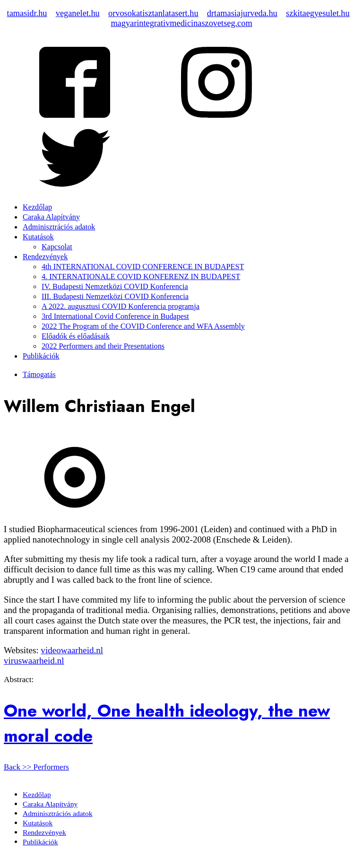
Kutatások (38, 237)
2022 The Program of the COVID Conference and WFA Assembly (143, 326)
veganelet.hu (78, 13)
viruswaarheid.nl (34, 661)
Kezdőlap (37, 207)
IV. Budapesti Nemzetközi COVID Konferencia (115, 287)
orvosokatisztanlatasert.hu (153, 13)
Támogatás (39, 374)
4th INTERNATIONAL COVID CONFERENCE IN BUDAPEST (143, 267)
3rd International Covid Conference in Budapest (115, 316)
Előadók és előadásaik (76, 336)
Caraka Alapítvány (51, 217)
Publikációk (41, 356)
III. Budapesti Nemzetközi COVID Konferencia (115, 297)
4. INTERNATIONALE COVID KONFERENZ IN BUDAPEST (141, 277)
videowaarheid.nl (72, 650)
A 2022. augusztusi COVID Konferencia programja (121, 307)
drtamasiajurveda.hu (242, 13)
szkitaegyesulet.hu (318, 13)
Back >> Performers (36, 767)
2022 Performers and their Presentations (103, 346)
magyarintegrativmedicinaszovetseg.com (181, 23)
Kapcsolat (57, 247)
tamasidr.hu (27, 13)
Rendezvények (45, 257)
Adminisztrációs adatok (59, 227)
